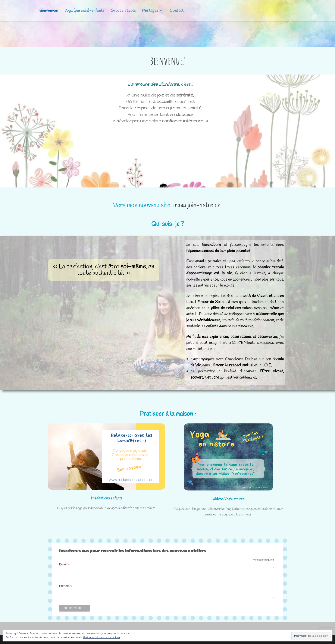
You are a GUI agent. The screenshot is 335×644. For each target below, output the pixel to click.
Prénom (65, 586)
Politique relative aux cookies (102, 637)
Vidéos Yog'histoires (228, 499)
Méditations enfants (107, 498)
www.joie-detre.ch (198, 205)
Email (64, 564)
